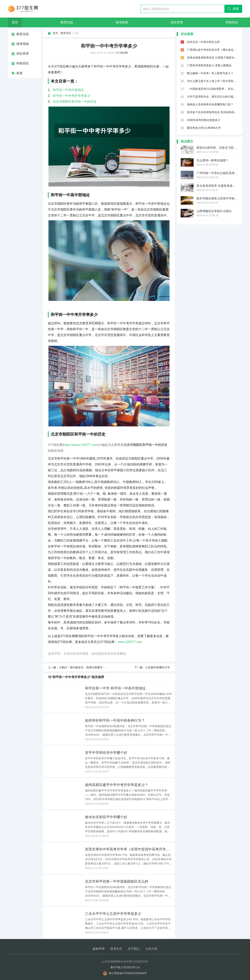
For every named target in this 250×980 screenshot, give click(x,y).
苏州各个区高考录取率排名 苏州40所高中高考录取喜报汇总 (213, 112)
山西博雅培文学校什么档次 (214, 211)
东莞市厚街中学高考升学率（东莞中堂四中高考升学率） (128, 849)
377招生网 (122, 53)
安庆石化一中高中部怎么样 (203, 42)
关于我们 (134, 949)
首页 (15, 22)
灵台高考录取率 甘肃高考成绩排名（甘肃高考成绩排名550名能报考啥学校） (217, 186)
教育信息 (67, 22)
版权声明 (99, 949)
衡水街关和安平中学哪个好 (106, 817)
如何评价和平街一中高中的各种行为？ (115, 720)
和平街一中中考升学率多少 (71, 96)
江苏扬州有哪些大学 (158, 667)
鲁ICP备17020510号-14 (125, 967)
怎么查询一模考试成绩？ (213, 160)
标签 (20, 73)
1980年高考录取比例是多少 (204, 120)
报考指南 (122, 22)
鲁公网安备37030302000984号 (128, 973)
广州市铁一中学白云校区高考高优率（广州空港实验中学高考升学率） (217, 173)
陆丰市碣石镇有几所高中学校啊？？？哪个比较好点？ (217, 198)
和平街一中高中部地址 (68, 90)
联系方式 (116, 949)
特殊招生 (232, 22)
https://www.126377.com (80, 445)
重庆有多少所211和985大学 (204, 128)
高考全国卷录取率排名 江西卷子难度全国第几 (213, 58)
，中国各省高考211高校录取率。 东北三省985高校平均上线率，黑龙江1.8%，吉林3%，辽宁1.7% (213, 89)
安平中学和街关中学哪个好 (106, 753)
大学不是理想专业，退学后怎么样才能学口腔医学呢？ (213, 97)
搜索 (236, 9)
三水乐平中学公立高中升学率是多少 (113, 914)
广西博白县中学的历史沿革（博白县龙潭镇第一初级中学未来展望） (213, 50)
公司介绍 (151, 949)
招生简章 (177, 22)
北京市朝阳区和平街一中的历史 (75, 102)
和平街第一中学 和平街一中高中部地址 (115, 688)
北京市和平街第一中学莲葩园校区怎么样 (117, 881)
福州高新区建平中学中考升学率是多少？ (117, 785)
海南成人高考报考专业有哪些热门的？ (210, 104)
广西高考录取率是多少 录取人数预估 (209, 65)
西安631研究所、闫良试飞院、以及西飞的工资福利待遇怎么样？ (217, 148)
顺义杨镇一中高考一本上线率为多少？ (210, 73)
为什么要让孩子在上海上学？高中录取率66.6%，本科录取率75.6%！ (213, 81)
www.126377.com (130, 642)
